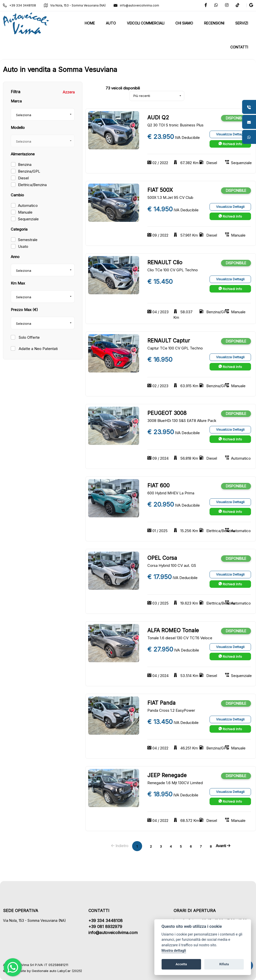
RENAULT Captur (169, 341)
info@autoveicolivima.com (136, 5)
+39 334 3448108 (19, 5)
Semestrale (28, 240)
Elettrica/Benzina (32, 185)
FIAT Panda (161, 703)
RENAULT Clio (165, 262)
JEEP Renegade (167, 775)
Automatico (28, 205)
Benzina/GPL (29, 171)
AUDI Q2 (158, 118)
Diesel (23, 178)
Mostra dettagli (174, 951)
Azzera (69, 92)
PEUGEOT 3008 (167, 413)
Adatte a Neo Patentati (38, 349)
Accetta (181, 964)
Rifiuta (224, 964)
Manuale (25, 212)
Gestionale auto (44, 971)
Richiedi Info (230, 144)
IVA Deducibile (187, 138)
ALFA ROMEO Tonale (173, 630)
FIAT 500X (160, 190)
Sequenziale (28, 219)
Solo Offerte (29, 337)
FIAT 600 (158, 486)
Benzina (25, 164)
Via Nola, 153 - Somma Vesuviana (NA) (75, 5)
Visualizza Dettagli (230, 134)
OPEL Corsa (162, 558)
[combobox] (43, 114)
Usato (23, 246)
